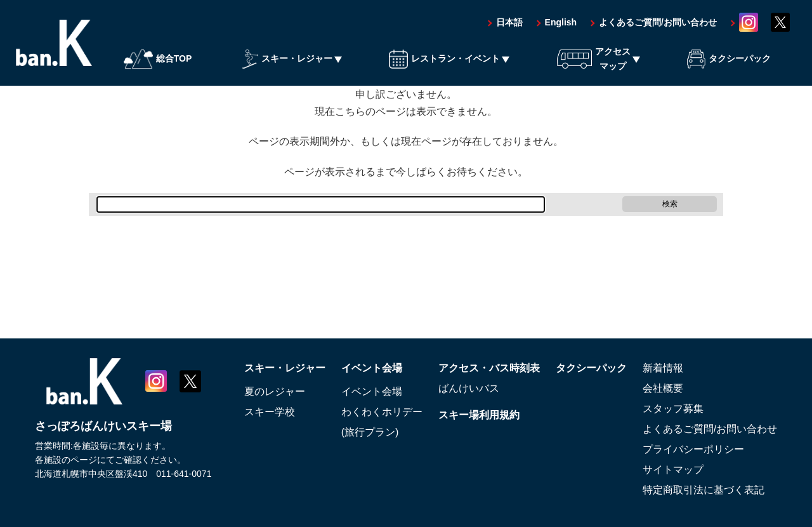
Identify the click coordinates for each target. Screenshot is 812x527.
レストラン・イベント (444, 59)
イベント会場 (372, 368)
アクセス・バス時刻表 (489, 368)
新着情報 (663, 368)
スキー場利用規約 (479, 415)
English (561, 22)
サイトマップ (673, 470)
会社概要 (663, 388)
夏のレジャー (275, 391)
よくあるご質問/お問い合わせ (658, 22)
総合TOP (158, 59)
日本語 (509, 22)
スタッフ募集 (673, 409)
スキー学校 (270, 412)
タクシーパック (729, 59)
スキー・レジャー (287, 59)
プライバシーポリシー (693, 449)
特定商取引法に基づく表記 (704, 490)
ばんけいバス (469, 388)
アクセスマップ (594, 58)
